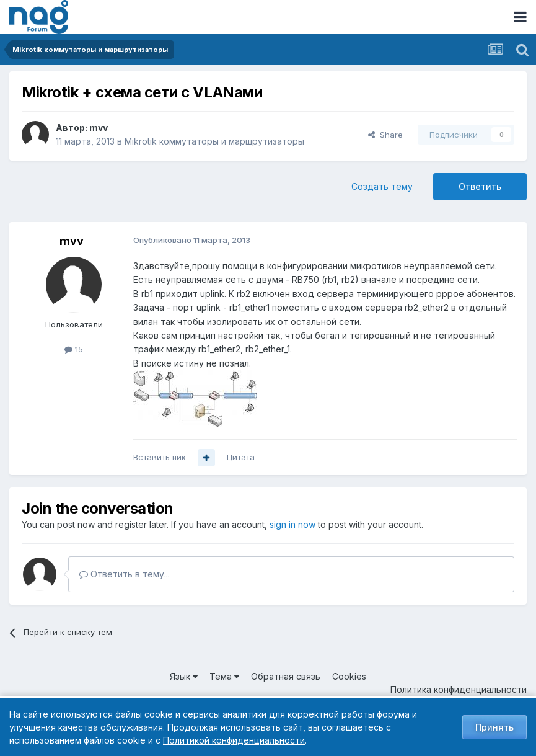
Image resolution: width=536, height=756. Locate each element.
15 (74, 349)
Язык (184, 676)
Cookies (349, 676)
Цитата (241, 457)
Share (385, 135)
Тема (224, 676)
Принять (494, 727)
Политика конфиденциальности (459, 689)
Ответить (480, 186)
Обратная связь (286, 676)
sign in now (292, 524)
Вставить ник (160, 457)
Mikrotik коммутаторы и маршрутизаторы (214, 141)
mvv (99, 127)
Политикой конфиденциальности (234, 740)
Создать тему (382, 186)
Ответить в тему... (125, 574)
